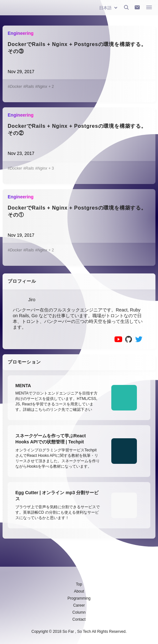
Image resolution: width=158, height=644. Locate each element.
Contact (79, 619)
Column (79, 612)
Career (79, 605)
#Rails (29, 87)
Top (79, 584)
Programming (79, 598)
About (79, 591)
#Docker (15, 87)
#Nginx (41, 87)
